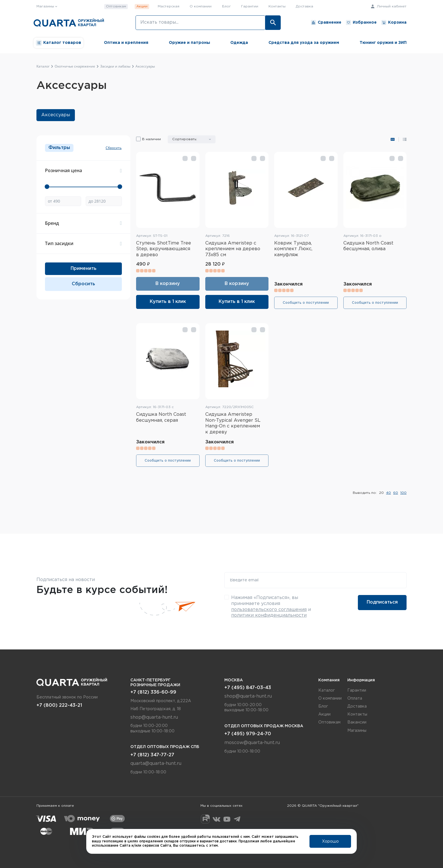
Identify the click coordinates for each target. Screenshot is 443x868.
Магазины (357, 731)
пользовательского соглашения (269, 610)
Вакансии (357, 722)
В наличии (151, 139)
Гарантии (250, 6)
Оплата (355, 698)
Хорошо (330, 841)
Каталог (327, 690)
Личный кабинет (389, 6)
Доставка (304, 6)
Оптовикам (116, 6)
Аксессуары (56, 115)
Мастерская (169, 6)
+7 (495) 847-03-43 (248, 688)
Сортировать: (185, 139)
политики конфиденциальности (269, 615)
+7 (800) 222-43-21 (59, 705)
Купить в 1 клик (168, 302)
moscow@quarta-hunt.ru (252, 743)
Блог (226, 6)
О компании (201, 6)
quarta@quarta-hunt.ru (156, 764)
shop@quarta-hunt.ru (154, 717)
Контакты (277, 6)
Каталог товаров (59, 43)
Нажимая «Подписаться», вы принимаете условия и (271, 607)
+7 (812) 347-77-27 (152, 755)
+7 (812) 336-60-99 (153, 692)
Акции (142, 6)
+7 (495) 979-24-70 (248, 734)
